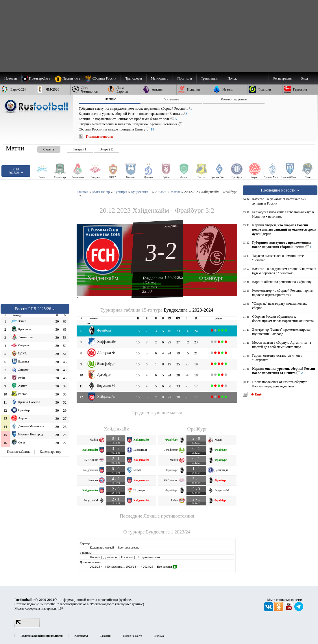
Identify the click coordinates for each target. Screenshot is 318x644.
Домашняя (110, 557)
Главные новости (99, 137)
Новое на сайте (132, 636)
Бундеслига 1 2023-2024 (164, 278)
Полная (95, 557)
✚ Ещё (256, 394)
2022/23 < (97, 566)
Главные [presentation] (110, 99)
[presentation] (43, 148)
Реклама (159, 636)
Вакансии (106, 636)
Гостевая (127, 557)
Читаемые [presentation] (172, 99)
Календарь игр (50, 452)
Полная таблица (19, 452)
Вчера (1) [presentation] (106, 149)
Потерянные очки (148, 557)
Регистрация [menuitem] (282, 78)
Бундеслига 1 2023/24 (168, 532)
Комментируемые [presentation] (234, 99)
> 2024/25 (146, 566)
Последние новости (280, 190)
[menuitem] (103, 78)
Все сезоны (167, 566)
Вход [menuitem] (304, 78)
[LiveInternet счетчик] (27, 626)
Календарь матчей (102, 547)
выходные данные (130, 604)
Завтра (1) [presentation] (80, 149)
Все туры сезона (129, 547)
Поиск (232, 78)
